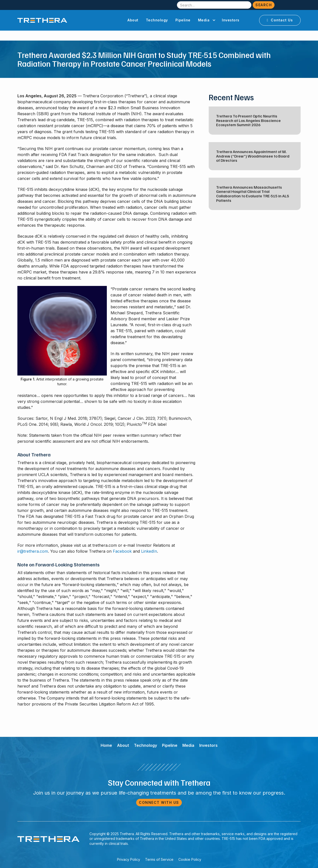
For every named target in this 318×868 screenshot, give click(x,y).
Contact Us (280, 20)
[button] (206, 20)
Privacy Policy (129, 859)
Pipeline (183, 20)
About (133, 20)
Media (188, 745)
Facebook (122, 551)
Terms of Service (159, 859)
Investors (231, 20)
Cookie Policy (190, 859)
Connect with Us (159, 802)
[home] (42, 20)
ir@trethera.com (33, 551)
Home (106, 745)
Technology (157, 20)
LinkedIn (149, 551)
